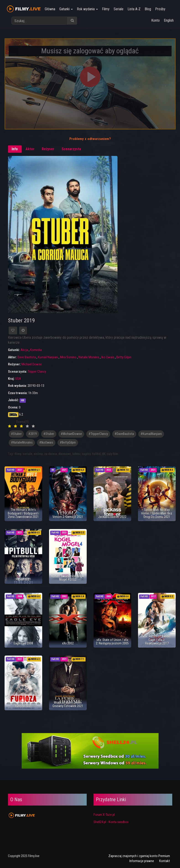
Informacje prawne (142, 861)
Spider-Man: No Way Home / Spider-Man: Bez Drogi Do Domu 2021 (157, 513)
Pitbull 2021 (23, 579)
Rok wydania (87, 9)
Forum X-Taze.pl (104, 815)
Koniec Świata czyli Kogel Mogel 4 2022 (68, 578)
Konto (155, 20)
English (169, 20)
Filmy (106, 9)
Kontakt (165, 861)
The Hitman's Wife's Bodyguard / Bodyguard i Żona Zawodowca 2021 (23, 513)
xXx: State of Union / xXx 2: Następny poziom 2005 (112, 642)
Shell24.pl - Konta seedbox (111, 822)
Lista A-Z (134, 9)
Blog (148, 9)
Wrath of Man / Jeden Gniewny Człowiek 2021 (68, 704)
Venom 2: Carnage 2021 (68, 517)
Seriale (119, 9)
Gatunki (66, 9)
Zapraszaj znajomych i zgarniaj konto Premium (139, 856)
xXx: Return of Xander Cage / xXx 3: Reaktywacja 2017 (157, 640)
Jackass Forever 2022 (112, 517)
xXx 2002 (68, 643)
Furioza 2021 (23, 706)
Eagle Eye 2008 (23, 643)
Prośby (160, 9)
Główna (50, 9)
